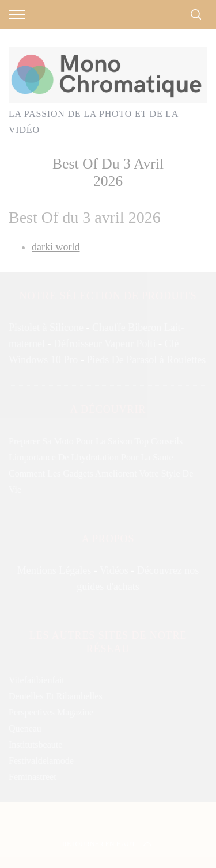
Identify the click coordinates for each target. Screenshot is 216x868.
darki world (56, 247)
